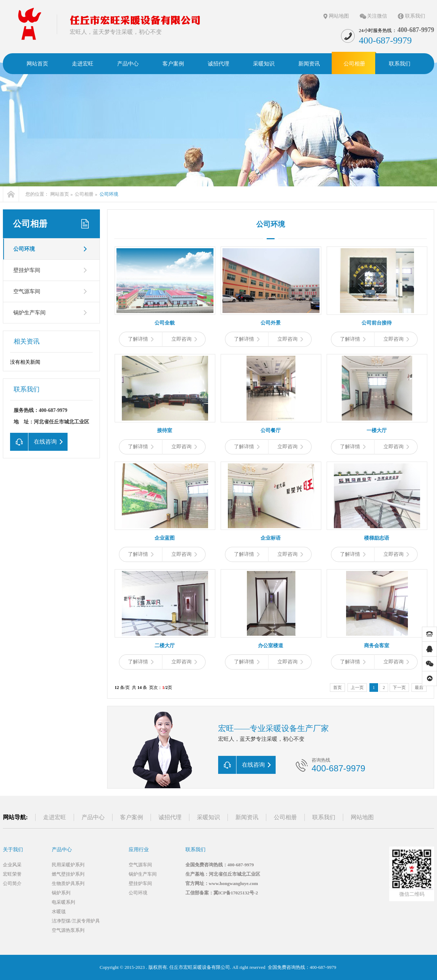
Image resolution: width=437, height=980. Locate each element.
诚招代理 (170, 817)
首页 (337, 688)
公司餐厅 (271, 430)
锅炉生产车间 (29, 313)
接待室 (165, 430)
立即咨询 (184, 339)
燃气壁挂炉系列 (68, 874)
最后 (419, 688)
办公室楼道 (271, 646)
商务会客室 (377, 646)
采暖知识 (208, 817)
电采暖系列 (63, 902)
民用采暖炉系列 (68, 865)
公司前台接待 (377, 323)
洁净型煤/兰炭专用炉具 (76, 921)
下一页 (399, 688)
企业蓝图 (165, 538)
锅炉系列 (61, 893)
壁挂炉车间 (27, 270)
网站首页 (60, 194)
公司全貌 (165, 323)
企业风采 (12, 865)
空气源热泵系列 (68, 930)
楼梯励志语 (377, 538)
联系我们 (415, 16)
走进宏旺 (55, 817)
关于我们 (13, 850)
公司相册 (84, 194)
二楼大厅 (165, 646)
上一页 (357, 688)
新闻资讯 (247, 817)
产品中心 (93, 817)
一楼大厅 (377, 430)
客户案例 (132, 817)
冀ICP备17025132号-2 (236, 893)
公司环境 (109, 194)
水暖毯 (59, 911)
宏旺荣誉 (12, 874)
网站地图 (339, 16)
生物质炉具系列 (68, 883)
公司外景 (271, 323)
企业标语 (271, 538)
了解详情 (141, 339)
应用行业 (139, 850)
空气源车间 (27, 291)
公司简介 (12, 883)
